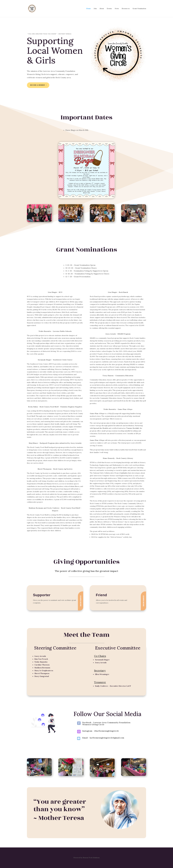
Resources (126, 9)
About (102, 9)
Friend (101, 595)
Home (89, 9)
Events (109, 9)
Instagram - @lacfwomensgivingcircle (101, 731)
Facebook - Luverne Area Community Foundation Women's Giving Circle (106, 723)
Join (95, 9)
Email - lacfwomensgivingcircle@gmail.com (103, 738)
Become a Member (38, 85)
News (117, 9)
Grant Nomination (139, 9)
